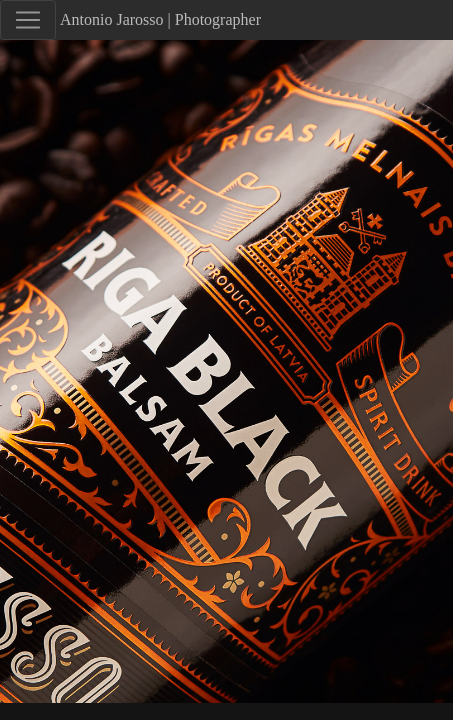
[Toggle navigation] (28, 20)
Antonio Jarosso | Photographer (160, 19)
